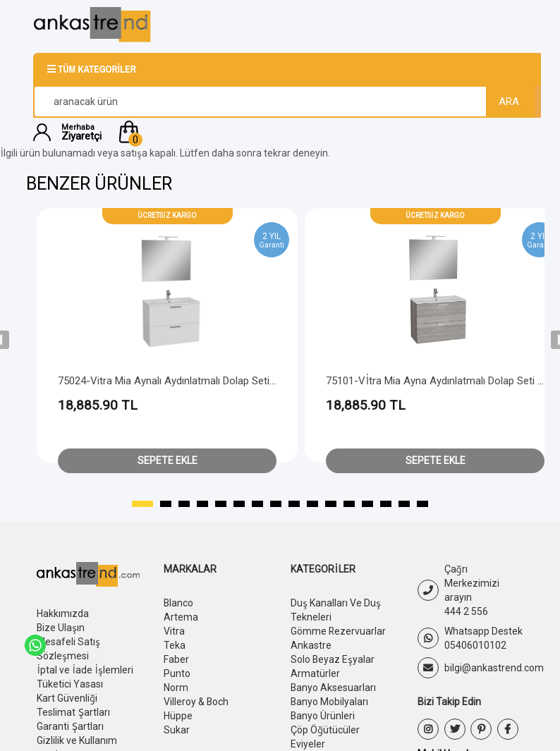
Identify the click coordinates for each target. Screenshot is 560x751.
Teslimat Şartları (73, 712)
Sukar (177, 730)
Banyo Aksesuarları (334, 688)
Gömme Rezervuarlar (339, 631)
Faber (176, 659)
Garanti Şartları (70, 726)
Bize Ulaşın (61, 628)
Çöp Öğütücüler (325, 730)
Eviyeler (308, 744)
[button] (321, 132)
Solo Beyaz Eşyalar (333, 659)
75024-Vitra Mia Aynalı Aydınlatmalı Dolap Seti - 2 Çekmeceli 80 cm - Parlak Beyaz (248, 381)
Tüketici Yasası (70, 684)
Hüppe (178, 716)
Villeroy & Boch (196, 702)
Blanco (179, 603)
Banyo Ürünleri (323, 716)
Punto (177, 673)
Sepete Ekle (168, 460)
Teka (175, 645)
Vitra (174, 631)
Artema (181, 617)
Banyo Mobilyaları (330, 702)
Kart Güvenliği (67, 698)
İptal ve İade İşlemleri (85, 670)
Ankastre (311, 645)
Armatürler (315, 673)
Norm (176, 688)
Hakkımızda (63, 613)
